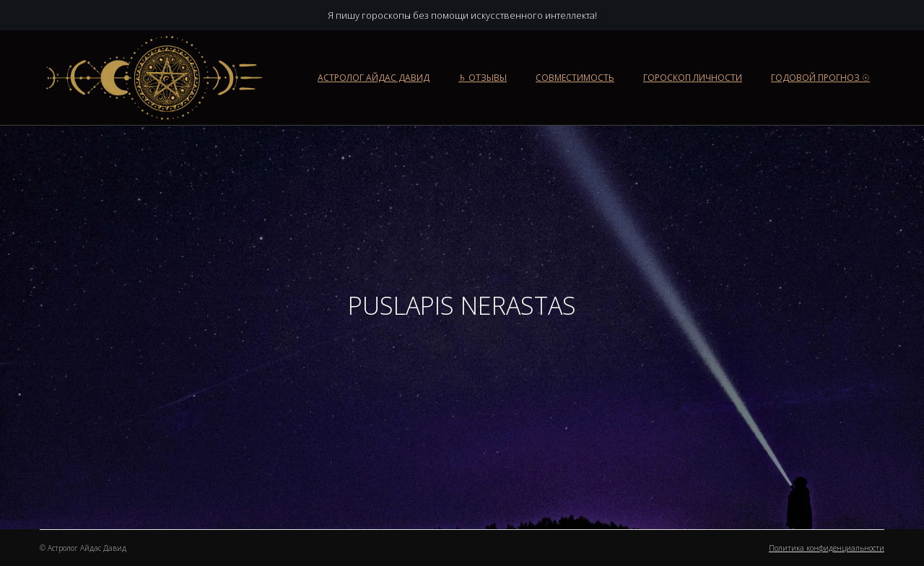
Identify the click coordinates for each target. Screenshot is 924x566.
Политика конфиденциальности (827, 548)
